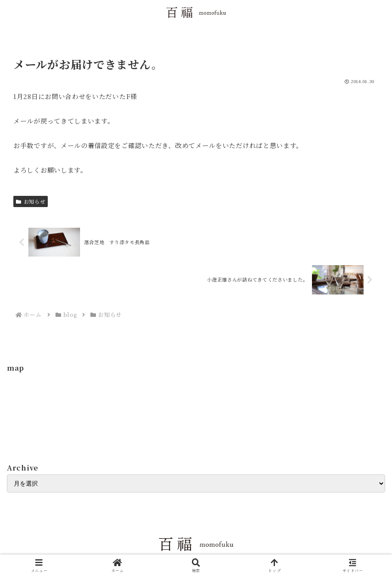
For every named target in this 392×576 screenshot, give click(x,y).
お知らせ (31, 201)
